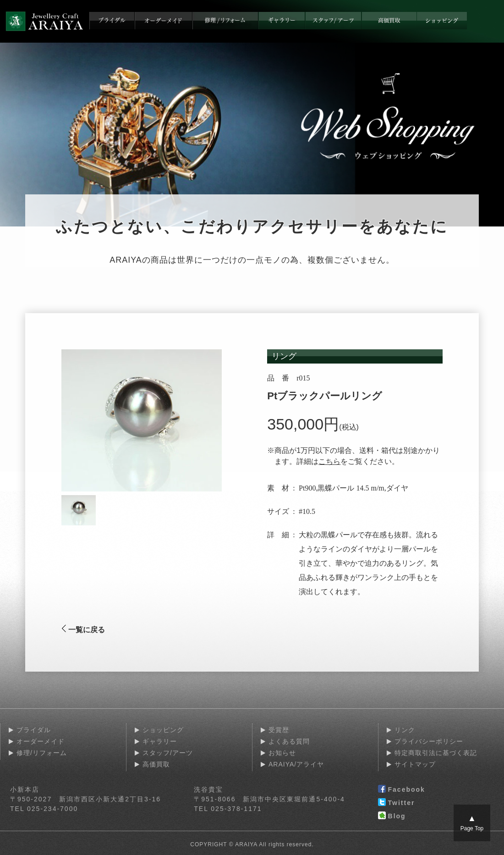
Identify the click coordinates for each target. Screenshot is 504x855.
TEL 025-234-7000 (44, 809)
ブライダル (34, 730)
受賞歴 (279, 730)
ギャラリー (160, 741)
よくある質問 (289, 741)
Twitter (397, 803)
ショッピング (163, 730)
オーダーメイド (41, 741)
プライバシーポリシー (429, 741)
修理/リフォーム (42, 753)
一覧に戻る (83, 630)
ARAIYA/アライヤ (296, 764)
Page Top (472, 823)
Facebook (402, 790)
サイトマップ (415, 764)
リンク (405, 730)
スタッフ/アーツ (168, 753)
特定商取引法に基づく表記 (436, 753)
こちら (329, 461)
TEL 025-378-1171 (228, 809)
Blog (392, 816)
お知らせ (282, 753)
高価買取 (156, 764)
